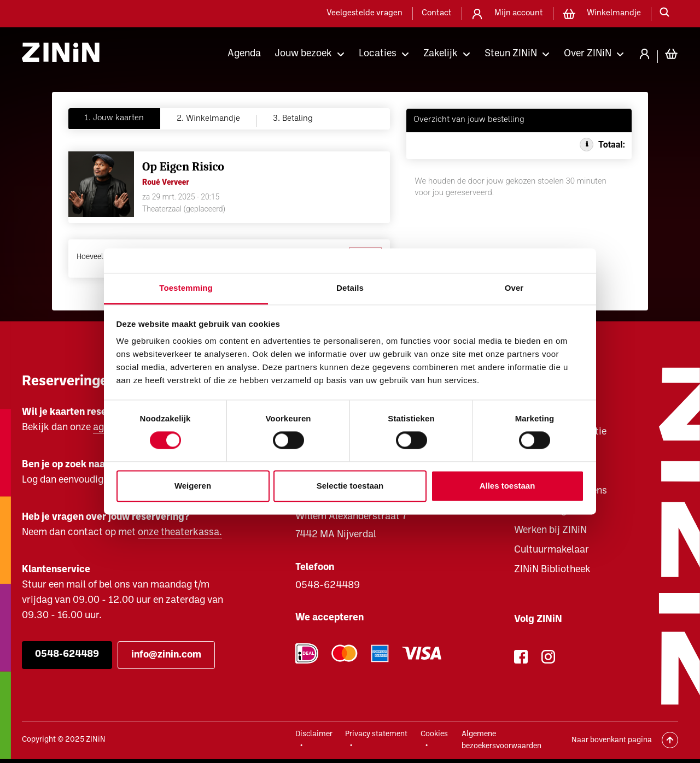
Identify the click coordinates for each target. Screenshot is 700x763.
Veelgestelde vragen (364, 13)
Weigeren (193, 486)
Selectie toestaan (350, 486)
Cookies (434, 734)
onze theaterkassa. (180, 533)
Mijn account (519, 13)
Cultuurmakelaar (552, 550)
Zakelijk (441, 54)
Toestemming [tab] (186, 288)
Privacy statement (376, 734)
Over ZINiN (588, 54)
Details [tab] (350, 288)
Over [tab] (514, 288)
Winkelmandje (614, 13)
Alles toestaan (507, 486)
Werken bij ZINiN (550, 530)
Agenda (244, 54)
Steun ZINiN (511, 54)
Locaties (378, 54)
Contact (437, 13)
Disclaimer (314, 734)
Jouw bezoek (303, 54)
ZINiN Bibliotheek (552, 570)
